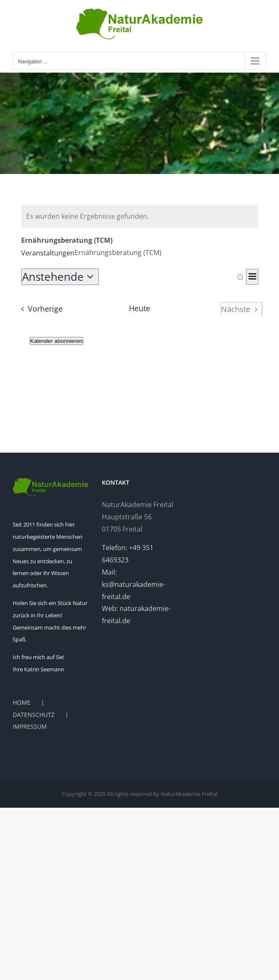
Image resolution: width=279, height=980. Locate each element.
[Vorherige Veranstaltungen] (40, 309)
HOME (22, 702)
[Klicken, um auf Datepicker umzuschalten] (60, 277)
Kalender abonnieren (57, 341)
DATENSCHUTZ (34, 715)
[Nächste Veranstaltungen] (241, 309)
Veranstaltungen (48, 253)
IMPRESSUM (30, 726)
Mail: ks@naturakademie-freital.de (134, 584)
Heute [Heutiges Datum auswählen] (139, 308)
